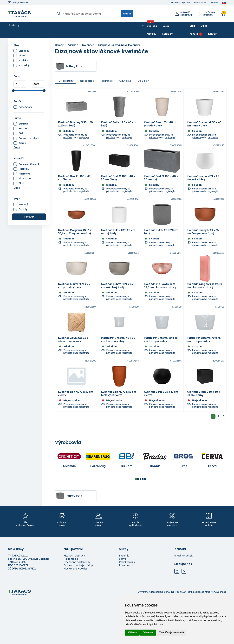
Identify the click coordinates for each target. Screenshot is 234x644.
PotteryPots (25, 99)
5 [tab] (145, 523)
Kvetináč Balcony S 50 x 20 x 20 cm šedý (75, 125)
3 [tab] (140, 523)
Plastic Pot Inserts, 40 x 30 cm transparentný (118, 375)
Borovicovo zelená (29, 130)
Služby (214, 3)
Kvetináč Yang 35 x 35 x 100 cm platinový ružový (204, 312)
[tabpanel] (69, 504)
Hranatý (23, 196)
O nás (189, 26)
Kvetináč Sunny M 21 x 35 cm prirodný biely (74, 312)
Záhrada (73, 37)
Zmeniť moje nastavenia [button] (172, 632)
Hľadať (127, 14)
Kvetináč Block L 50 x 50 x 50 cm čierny (203, 438)
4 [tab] (143, 523)
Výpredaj (58, 26)
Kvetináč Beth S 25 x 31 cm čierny (161, 438)
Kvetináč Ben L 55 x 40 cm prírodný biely (161, 125)
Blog (177, 26)
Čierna (22, 135)
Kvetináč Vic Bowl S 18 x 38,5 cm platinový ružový (160, 312)
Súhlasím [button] (132, 632)
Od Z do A (153, 73)
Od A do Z (133, 73)
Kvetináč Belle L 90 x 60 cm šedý (119, 125)
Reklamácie (200, 3)
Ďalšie (17, 140)
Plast (21, 175)
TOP (66, 73)
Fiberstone (25, 166)
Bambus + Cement (29, 156)
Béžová (23, 121)
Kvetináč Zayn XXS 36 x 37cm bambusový (73, 375)
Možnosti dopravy (180, 3)
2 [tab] (138, 523)
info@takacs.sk (18, 3)
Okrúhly (23, 201)
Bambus (23, 116)
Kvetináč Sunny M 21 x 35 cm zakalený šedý (117, 312)
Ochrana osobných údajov (79, 610)
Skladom (24, 43)
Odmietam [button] (148, 632)
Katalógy (101, 26)
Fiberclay (24, 161)
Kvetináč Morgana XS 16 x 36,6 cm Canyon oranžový (75, 250)
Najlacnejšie (91, 73)
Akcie (72, 26)
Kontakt (221, 26)
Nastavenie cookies (75, 613)
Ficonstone (25, 171)
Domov (59, 37)
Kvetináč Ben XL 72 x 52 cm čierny (76, 438)
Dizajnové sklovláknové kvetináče (119, 37)
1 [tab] (136, 523)
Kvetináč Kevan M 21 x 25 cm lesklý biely (203, 187)
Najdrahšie (113, 73)
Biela (21, 125)
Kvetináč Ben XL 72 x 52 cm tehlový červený (119, 438)
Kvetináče (88, 37)
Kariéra (202, 26)
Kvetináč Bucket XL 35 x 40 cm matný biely (204, 125)
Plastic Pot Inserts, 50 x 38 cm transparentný (161, 375)
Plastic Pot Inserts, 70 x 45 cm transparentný (204, 375)
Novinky (85, 26)
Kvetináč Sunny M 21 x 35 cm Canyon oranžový (203, 250)
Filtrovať (29, 209)
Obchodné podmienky (77, 606)
